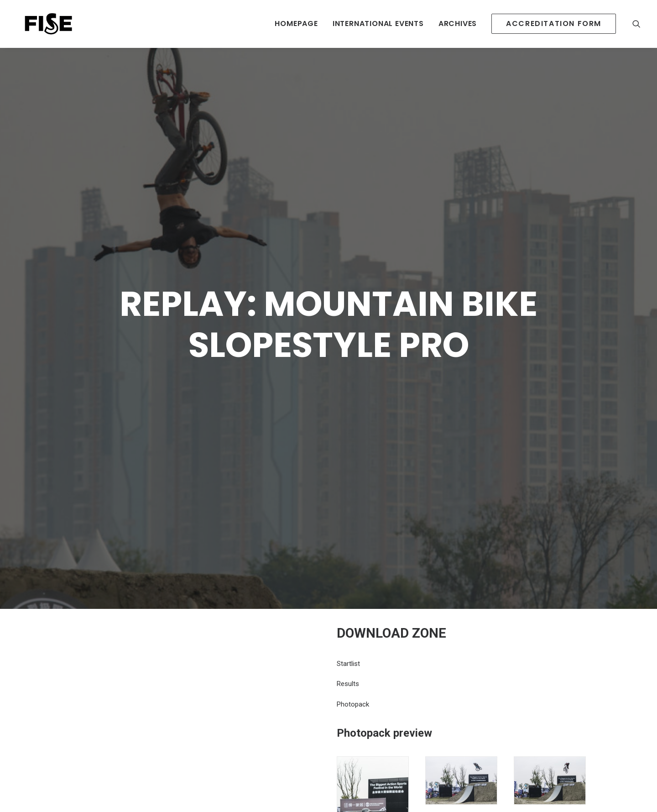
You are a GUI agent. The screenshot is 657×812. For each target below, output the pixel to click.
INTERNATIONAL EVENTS (378, 24)
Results (348, 624)
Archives (458, 24)
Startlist (348, 604)
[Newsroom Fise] (42, 24)
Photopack (353, 645)
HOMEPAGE (296, 24)
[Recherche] (636, 24)
